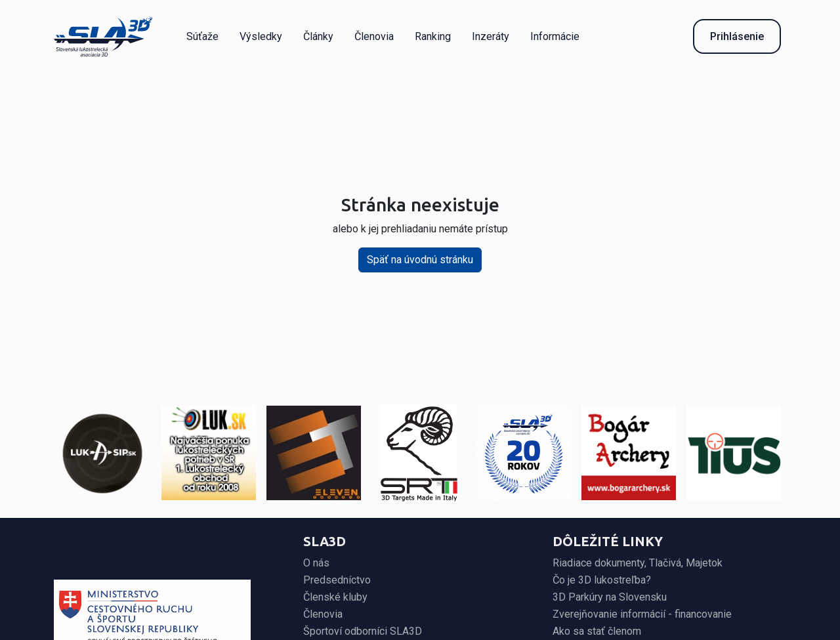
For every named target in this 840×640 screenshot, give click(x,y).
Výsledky (261, 36)
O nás (316, 563)
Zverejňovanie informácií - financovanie (642, 614)
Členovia (374, 36)
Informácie (555, 36)
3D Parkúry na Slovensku (610, 597)
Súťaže (202, 36)
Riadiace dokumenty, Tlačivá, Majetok (638, 563)
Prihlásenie (737, 36)
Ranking (433, 36)
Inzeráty (491, 36)
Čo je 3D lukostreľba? (602, 580)
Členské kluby (335, 597)
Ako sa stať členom (597, 631)
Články (318, 36)
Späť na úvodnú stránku (420, 260)
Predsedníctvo (337, 580)
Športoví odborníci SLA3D (363, 631)
